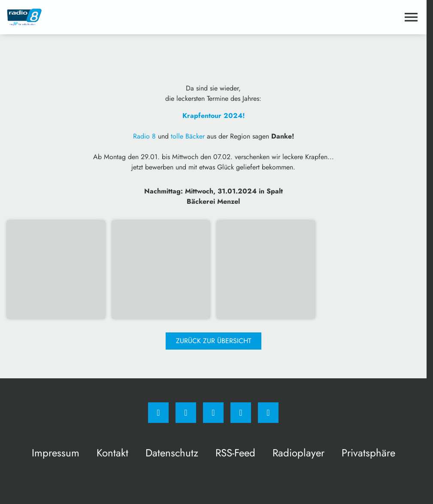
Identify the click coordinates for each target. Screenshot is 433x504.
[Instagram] (186, 413)
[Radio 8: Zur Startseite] (110, 17)
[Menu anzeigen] (411, 17)
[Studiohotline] (241, 413)
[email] (268, 413)
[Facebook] (158, 413)
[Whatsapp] (213, 413)
